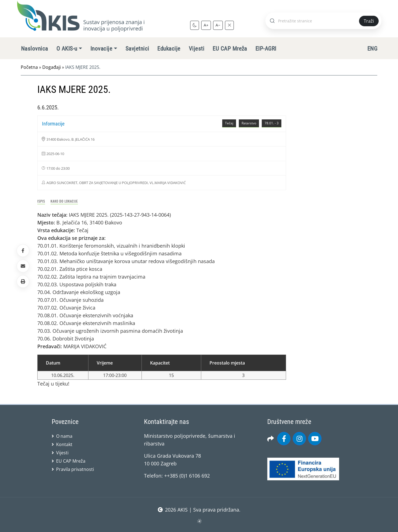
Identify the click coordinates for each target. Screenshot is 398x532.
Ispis (41, 201)
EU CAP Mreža (230, 49)
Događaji (52, 67)
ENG (372, 49)
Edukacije (169, 49)
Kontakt (64, 444)
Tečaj (229, 123)
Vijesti (197, 49)
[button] (23, 282)
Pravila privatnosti (75, 469)
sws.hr (199, 521)
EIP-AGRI (266, 49)
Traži (369, 21)
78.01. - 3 (272, 123)
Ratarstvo (249, 123)
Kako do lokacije (64, 201)
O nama (64, 436)
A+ (206, 25)
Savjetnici (137, 49)
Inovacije (101, 49)
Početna (29, 67)
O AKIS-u (67, 49)
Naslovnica (35, 49)
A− (218, 25)
